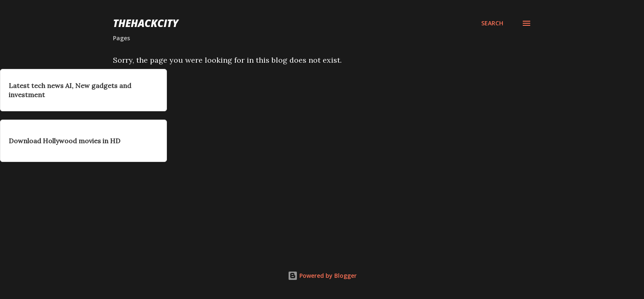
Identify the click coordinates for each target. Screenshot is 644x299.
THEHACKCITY (146, 23)
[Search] (492, 23)
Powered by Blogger (322, 276)
